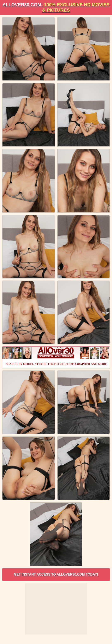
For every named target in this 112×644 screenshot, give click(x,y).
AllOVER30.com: (56, 7)
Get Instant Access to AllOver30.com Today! (56, 574)
